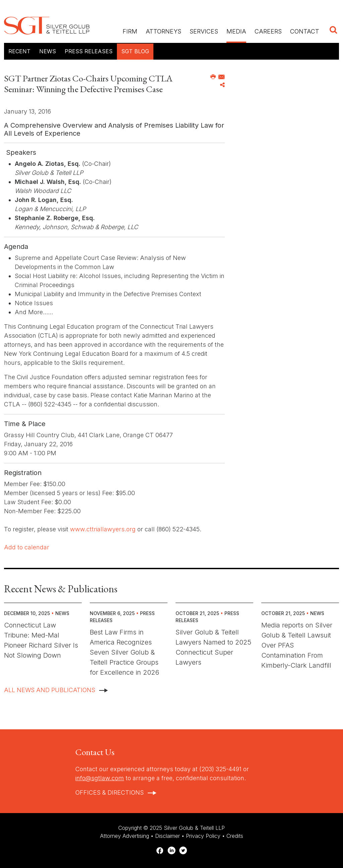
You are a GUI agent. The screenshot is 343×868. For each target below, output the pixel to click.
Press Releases (89, 51)
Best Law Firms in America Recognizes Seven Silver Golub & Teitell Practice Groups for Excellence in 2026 (124, 652)
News (48, 51)
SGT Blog (135, 51)
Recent (19, 51)
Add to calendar (27, 547)
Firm (130, 31)
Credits (235, 836)
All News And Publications (50, 690)
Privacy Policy (203, 836)
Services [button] (204, 31)
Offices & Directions (110, 792)
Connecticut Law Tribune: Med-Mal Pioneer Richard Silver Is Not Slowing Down (41, 640)
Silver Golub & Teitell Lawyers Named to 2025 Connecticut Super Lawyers (213, 647)
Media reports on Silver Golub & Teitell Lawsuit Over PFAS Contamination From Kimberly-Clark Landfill (297, 645)
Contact (305, 31)
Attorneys (163, 31)
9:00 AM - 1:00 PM (30, 453)
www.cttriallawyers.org (102, 529)
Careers (268, 31)
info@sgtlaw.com (100, 778)
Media (236, 31)
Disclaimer (167, 836)
